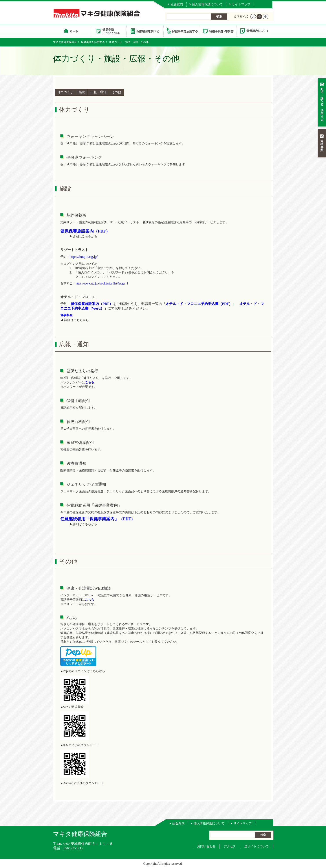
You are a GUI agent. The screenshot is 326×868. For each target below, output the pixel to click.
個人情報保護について (207, 4)
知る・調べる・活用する (321, 106)
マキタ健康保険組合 (65, 42)
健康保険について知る (108, 31)
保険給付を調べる (145, 31)
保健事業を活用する (181, 31)
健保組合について (255, 31)
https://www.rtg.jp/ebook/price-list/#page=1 (102, 283)
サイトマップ (241, 4)
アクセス (230, 846)
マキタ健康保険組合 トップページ (71, 31)
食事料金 (66, 315)
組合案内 (177, 4)
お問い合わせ (206, 846)
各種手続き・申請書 (218, 31)
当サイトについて (256, 846)
